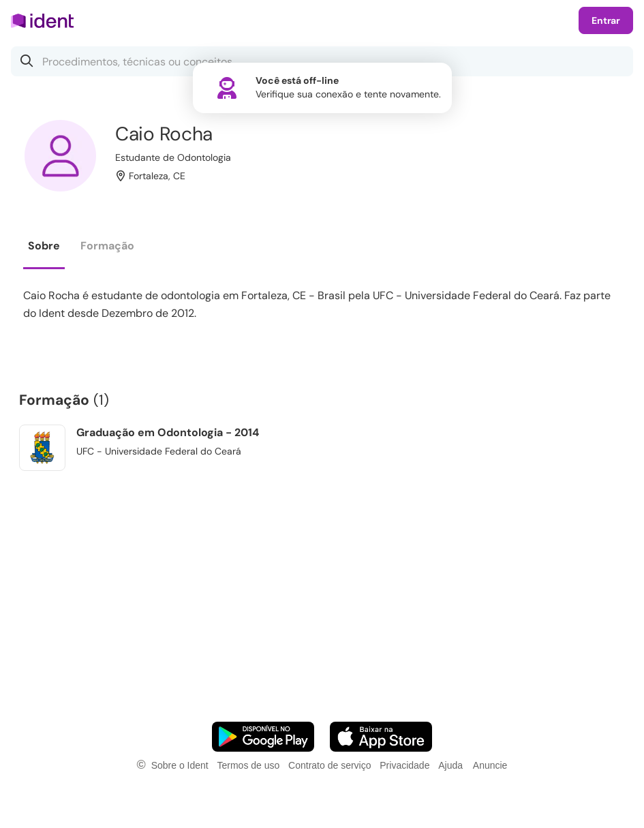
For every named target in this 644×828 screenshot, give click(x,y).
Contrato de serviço (329, 765)
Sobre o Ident (180, 765)
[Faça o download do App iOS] (381, 737)
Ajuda (450, 765)
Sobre (44, 246)
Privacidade (404, 765)
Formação (107, 246)
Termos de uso (248, 765)
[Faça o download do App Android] (263, 737)
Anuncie (490, 765)
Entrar (606, 20)
